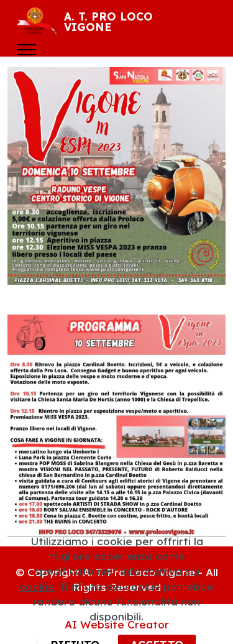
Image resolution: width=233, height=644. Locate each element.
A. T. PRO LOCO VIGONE (108, 22)
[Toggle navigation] (27, 50)
